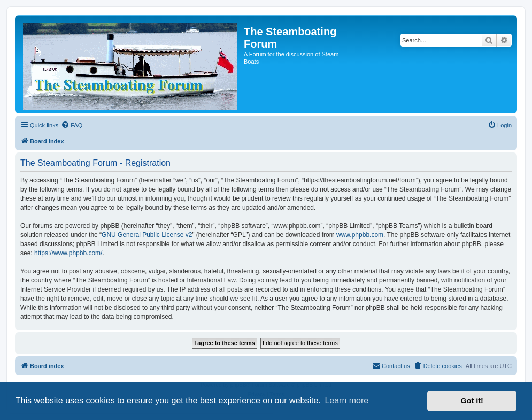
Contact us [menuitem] (391, 365)
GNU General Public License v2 (147, 235)
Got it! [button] (472, 401)
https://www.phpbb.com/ (68, 253)
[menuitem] (72, 125)
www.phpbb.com (360, 235)
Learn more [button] (346, 400)
